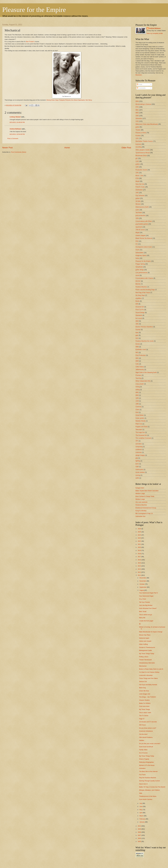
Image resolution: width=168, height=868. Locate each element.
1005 (137, 398)
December (143, 578)
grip (137, 458)
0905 (137, 361)
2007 (140, 835)
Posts (139, 84)
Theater (138, 130)
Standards (139, 315)
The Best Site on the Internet (148, 771)
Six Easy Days (140, 295)
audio (137, 210)
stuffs (137, 478)
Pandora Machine (141, 287)
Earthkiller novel (141, 350)
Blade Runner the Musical (144, 238)
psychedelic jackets (142, 224)
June (141, 806)
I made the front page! (146, 621)
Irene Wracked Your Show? (148, 608)
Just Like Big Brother (146, 605)
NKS (137, 352)
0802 (137, 113)
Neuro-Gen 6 (143, 784)
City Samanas (140, 195)
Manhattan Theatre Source (144, 141)
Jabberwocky (140, 369)
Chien (137, 410)
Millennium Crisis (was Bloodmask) (147, 124)
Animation (142, 768)
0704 (137, 178)
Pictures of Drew (141, 133)
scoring (138, 475)
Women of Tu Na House (147, 765)
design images (140, 455)
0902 (137, 395)
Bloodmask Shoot (141, 156)
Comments (141, 88)
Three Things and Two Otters (148, 678)
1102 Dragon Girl (145, 694)
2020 (140, 547)
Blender (138, 284)
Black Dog (142, 688)
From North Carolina (146, 799)
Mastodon (139, 75)
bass (137, 332)
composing (139, 447)
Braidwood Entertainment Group (146, 508)
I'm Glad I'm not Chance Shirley (149, 672)
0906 (137, 347)
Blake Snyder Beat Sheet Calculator (147, 491)
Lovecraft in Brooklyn (146, 675)
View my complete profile (155, 33)
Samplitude (139, 267)
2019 (140, 550)
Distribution (139, 190)
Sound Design (140, 313)
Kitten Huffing (143, 644)
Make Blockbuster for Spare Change (151, 632)
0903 (137, 321)
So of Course (143, 753)
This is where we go (145, 615)
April (141, 813)
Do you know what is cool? (148, 728)
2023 (140, 538)
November (143, 581)
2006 (140, 838)
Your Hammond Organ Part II (148, 593)
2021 (140, 544)
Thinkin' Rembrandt (145, 660)
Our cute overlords (141, 502)
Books (138, 301)
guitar (137, 127)
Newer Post (7, 148)
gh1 (137, 158)
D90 (137, 304)
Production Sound (141, 170)
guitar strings (140, 270)
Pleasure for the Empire (34, 10)
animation (139, 444)
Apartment (139, 227)
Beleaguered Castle (145, 650)
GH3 (137, 338)
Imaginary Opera (141, 255)
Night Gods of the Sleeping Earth (146, 372)
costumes (139, 452)
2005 (140, 841)
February (143, 819)
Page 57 (142, 719)
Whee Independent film (143, 381)
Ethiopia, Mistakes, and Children (149, 790)
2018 (140, 554)
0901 (137, 392)
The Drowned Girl (141, 435)
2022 (140, 541)
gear (137, 335)
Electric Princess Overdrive (144, 327)
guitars (138, 198)
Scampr (138, 330)
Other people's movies (143, 150)
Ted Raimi (139, 213)
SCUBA (138, 201)
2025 (140, 532)
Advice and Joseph (145, 641)
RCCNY (138, 281)
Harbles (142, 740)
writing (138, 390)
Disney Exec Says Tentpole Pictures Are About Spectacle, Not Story (69, 100)
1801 (137, 324)
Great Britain (140, 415)
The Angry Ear (140, 432)
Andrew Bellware (15, 129)
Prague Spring (140, 264)
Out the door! (143, 734)
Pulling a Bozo (144, 657)
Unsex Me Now (144, 691)
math (137, 467)
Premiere (138, 375)
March (142, 816)
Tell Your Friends (144, 602)
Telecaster (139, 430)
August (142, 590)
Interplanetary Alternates (147, 663)
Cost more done (144, 706)
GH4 (137, 412)
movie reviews (140, 472)
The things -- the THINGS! (147, 697)
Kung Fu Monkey (141, 511)
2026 (140, 529)
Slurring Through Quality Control (149, 781)
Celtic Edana (140, 367)
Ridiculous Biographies (146, 762)
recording (139, 147)
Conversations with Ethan (144, 221)
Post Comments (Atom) (19, 152)
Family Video (143, 750)
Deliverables (139, 253)
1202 (137, 167)
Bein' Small (143, 611)
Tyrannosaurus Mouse (143, 153)
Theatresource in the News (148, 796)
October (142, 584)
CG (137, 244)
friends (138, 344)
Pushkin (138, 136)
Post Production (141, 355)
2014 (140, 566)
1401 (137, 193)
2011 (140, 575)
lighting (138, 461)
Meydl (137, 181)
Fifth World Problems (146, 737)
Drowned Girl (140, 307)
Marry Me (142, 618)
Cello (137, 364)
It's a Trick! (143, 599)
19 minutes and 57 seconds (148, 722)
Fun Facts (142, 775)
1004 (137, 218)
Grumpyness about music (144, 247)
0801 (137, 110)
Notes (137, 258)
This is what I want (145, 713)
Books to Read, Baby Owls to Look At (151, 669)
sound (137, 275)
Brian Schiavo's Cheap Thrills (145, 496)
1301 (137, 173)
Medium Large (140, 493)
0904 (137, 101)
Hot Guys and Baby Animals (148, 685)
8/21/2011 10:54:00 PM (17, 134)
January (142, 822)
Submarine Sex (140, 516)
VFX (137, 441)
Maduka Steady (141, 421)
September (143, 587)
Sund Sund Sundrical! (146, 747)
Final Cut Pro (140, 310)
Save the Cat (140, 184)
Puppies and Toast (141, 427)
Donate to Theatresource (147, 647)
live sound (139, 318)
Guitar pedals (140, 418)
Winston (138, 204)
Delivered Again (144, 638)
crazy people (140, 384)
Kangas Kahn (140, 488)
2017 (140, 557)
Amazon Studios (144, 700)
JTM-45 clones (140, 230)
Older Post (126, 148)
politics (138, 164)
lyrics (137, 464)
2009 (140, 829)
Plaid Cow (139, 424)
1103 (137, 401)
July (141, 803)
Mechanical (143, 666)
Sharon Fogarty (144, 759)
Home (67, 148)
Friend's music (140, 187)
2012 (140, 572)
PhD (137, 241)
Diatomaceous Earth (142, 207)
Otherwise (139, 118)
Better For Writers (145, 703)
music (137, 250)
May (141, 810)
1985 (137, 404)
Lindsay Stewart (15, 117)
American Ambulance (146, 731)
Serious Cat (143, 681)
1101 (137, 121)
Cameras (138, 407)
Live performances (141, 273)
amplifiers (139, 298)
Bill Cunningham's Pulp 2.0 (144, 513)
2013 (140, 569)
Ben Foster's (30, 42)
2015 (140, 563)
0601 (137, 358)
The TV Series (144, 716)
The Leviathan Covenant (143, 438)
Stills (141, 793)
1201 (137, 138)
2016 (140, 560)
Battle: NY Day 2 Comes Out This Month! (152, 787)
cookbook (139, 449)
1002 (137, 116)
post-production (141, 215)
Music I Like (139, 176)
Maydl (137, 233)
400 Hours (142, 725)
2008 (140, 832)
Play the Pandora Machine (148, 778)
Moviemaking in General (143, 104)
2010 (140, 826)
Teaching (138, 378)
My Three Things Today (147, 654)
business (138, 144)
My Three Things (144, 709)
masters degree (141, 235)
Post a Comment (13, 138)
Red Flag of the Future (143, 293)
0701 (137, 107)
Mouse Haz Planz (145, 635)
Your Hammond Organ (146, 596)
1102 (137, 161)
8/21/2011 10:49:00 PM (17, 122)
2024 (140, 535)
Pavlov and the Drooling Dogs (145, 290)
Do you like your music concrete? (150, 744)
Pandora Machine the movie (144, 341)
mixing (138, 387)
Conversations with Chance (144, 278)
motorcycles (139, 469)
